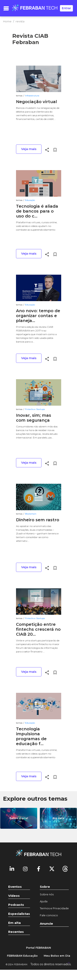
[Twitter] (52, 868)
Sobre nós (47, 894)
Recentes (16, 932)
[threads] (65, 868)
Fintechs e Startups (35, 409)
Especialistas (19, 914)
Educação (30, 200)
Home (7, 21)
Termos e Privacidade (54, 908)
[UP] (69, 963)
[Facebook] (39, 868)
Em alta (14, 923)
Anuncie (46, 924)
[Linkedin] (12, 868)
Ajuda (44, 901)
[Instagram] (25, 868)
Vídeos (14, 896)
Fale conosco (49, 915)
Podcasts (16, 905)
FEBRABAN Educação (22, 956)
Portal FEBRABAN (38, 948)
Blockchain (31, 514)
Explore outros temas (35, 799)
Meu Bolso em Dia (57, 956)
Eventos (15, 887)
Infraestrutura (32, 96)
